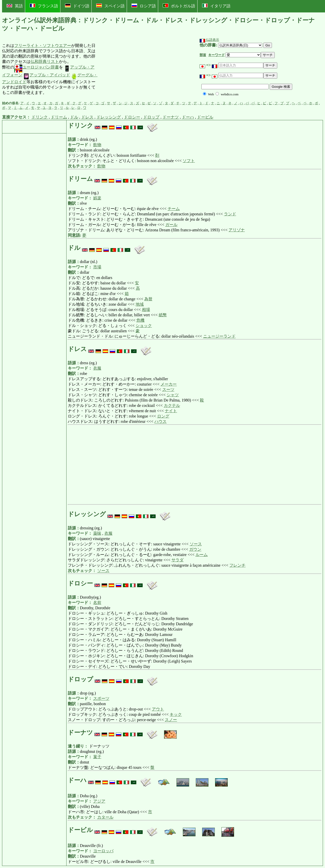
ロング (163, 416)
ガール (171, 225)
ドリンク (40, 117)
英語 (15, 6)
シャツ (173, 395)
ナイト (171, 411)
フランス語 (44, 6)
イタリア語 (216, 6)
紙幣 (163, 315)
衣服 (97, 368)
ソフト (189, 161)
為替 (148, 299)
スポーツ (101, 698)
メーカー (169, 384)
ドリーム (59, 117)
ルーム (202, 555)
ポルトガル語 (179, 6)
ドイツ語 (77, 6)
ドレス (87, 117)
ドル (74, 117)
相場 (146, 310)
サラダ (177, 560)
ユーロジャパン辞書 (37, 67)
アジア (99, 801)
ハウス (160, 421)
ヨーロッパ (103, 851)
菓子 (97, 757)
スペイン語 (110, 6)
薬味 (97, 533)
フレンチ (237, 565)
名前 (97, 603)
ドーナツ (171, 117)
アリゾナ (237, 230)
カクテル (172, 405)
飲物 (97, 145)
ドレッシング (109, 117)
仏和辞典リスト (45, 62)
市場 (97, 267)
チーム (174, 209)
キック (176, 714)
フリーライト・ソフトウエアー (43, 46)
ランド (230, 214)
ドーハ (188, 117)
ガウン (195, 549)
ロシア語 (144, 6)
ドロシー (132, 117)
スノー (171, 720)
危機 (140, 320)
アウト (158, 709)
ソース (196, 544)
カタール (105, 817)
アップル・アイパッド (47, 75)
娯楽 (97, 198)
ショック (144, 326)
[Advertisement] (136, 69)
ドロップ (151, 117)
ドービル (205, 117)
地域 (140, 304)
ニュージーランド (219, 336)
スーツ (168, 389)
